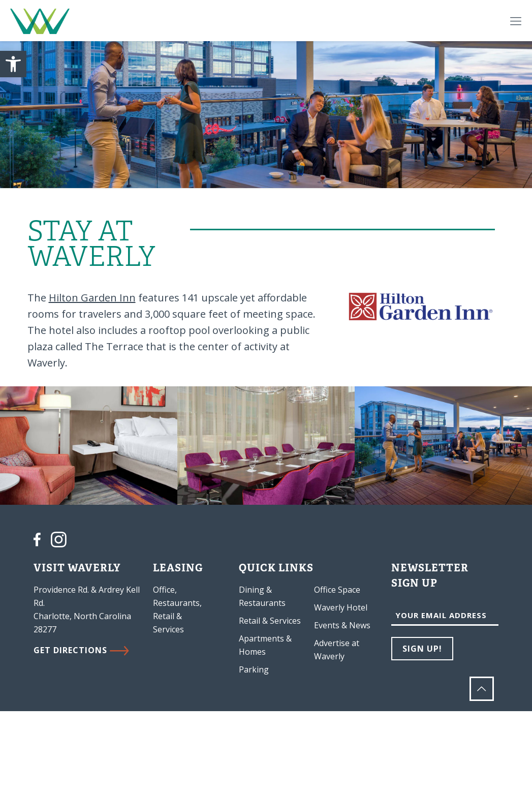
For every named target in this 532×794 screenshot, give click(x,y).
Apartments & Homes (265, 645)
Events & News (342, 625)
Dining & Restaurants (262, 596)
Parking (254, 669)
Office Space (337, 590)
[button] (13, 64)
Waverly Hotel (341, 607)
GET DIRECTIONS (81, 650)
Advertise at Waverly (337, 650)
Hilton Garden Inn (92, 298)
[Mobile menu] (516, 20)
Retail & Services (270, 621)
